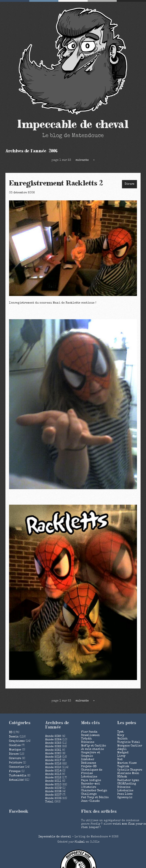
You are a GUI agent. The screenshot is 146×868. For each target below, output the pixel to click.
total (50, 802)
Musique (15, 750)
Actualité (16, 780)
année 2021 (53, 750)
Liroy (121, 756)
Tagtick (123, 767)
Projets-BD (89, 767)
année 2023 (53, 743)
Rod (120, 760)
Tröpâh (86, 739)
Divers (129, 184)
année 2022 (53, 747)
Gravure (15, 759)
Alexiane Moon (128, 773)
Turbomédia (18, 776)
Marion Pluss (127, 763)
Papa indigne (91, 780)
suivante (82, 160)
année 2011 (53, 781)
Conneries (16, 767)
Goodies (15, 746)
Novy (121, 735)
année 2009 (53, 788)
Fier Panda (89, 732)
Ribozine (88, 742)
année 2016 (53, 764)
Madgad (123, 753)
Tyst (120, 732)
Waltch (122, 739)
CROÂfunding (127, 784)
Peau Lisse (125, 794)
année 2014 (53, 771)
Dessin (14, 737)
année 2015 (53, 768)
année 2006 (53, 799)
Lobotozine (89, 777)
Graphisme (17, 741)
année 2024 (53, 740)
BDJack (122, 777)
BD (11, 733)
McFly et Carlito (94, 746)
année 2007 (53, 795)
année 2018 (53, 757)
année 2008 (53, 792)
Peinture (16, 763)
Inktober (88, 760)
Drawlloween (90, 735)
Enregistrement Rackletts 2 (56, 183)
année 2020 (53, 754)
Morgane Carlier (130, 746)
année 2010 (53, 785)
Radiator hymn (128, 780)
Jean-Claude (90, 801)
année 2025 (53, 736)
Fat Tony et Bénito (95, 798)
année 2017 (53, 761)
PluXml (80, 842)
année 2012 (53, 778)
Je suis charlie (93, 749)
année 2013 (53, 774)
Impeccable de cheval (73, 125)
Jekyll (122, 749)
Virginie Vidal (129, 742)
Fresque (15, 771)
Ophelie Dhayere (130, 770)
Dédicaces (89, 763)
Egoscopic (125, 798)
